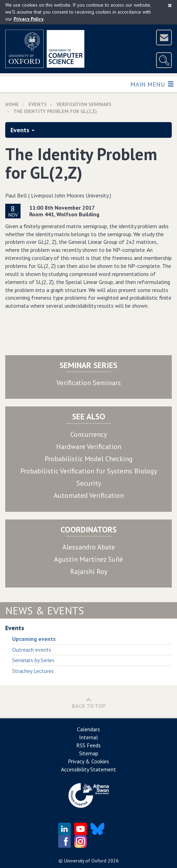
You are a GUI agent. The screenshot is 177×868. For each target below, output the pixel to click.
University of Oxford (85, 861)
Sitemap (89, 753)
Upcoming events (34, 639)
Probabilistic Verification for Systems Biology (89, 471)
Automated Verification (89, 495)
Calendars (88, 729)
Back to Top (89, 703)
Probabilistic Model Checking (89, 459)
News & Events (45, 610)
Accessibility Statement (88, 769)
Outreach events (32, 650)
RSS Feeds (88, 745)
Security (89, 483)
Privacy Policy (29, 19)
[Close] (170, 5)
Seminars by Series (33, 660)
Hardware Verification (89, 447)
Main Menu (152, 84)
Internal (88, 737)
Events (22, 130)
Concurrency (89, 434)
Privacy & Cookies (88, 761)
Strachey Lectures (33, 671)
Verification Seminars (89, 383)
